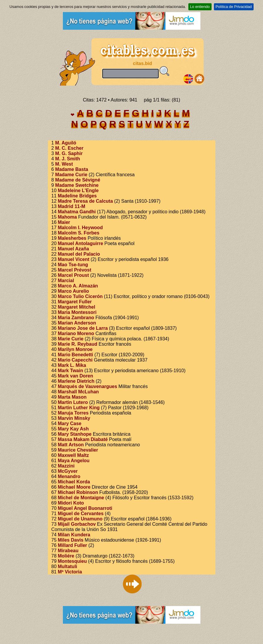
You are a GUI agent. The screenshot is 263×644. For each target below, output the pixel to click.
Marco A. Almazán (78, 286)
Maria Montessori (77, 312)
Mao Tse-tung (73, 265)
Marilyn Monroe (75, 349)
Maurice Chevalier (78, 450)
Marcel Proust (73, 275)
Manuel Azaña (73, 249)
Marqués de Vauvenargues (88, 386)
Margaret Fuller (75, 302)
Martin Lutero (73, 402)
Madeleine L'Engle (78, 190)
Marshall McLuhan (78, 392)
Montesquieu (72, 561)
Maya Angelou (74, 461)
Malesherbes (72, 238)
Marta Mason (72, 397)
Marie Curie (71, 339)
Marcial (66, 281)
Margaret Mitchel (77, 307)
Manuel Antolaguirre (81, 243)
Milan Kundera (74, 535)
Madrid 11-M (72, 206)
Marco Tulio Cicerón (80, 296)
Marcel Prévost (75, 270)
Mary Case (70, 423)
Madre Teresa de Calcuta (85, 201)
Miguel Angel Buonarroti (85, 508)
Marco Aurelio (73, 291)
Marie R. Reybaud (78, 344)
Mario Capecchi (75, 360)
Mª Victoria (70, 572)
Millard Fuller (73, 545)
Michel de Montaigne (81, 498)
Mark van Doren (76, 376)
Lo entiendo (200, 7)
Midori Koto (71, 503)
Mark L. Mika (72, 365)
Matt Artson (71, 445)
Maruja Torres (73, 413)
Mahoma (67, 217)
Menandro (69, 476)
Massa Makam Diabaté (83, 439)
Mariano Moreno (76, 333)
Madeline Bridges (77, 196)
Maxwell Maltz (73, 455)
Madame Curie (71, 175)
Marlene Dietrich (76, 381)
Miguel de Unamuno (80, 519)
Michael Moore (74, 487)
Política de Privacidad (234, 7)
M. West (64, 164)
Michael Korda (74, 482)
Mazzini (66, 466)
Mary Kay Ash (73, 429)
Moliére (66, 556)
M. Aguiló (66, 143)
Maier (64, 222)
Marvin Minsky (74, 418)
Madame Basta (72, 169)
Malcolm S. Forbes (79, 233)
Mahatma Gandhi (77, 212)
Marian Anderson (77, 323)
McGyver (68, 471)
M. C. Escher (69, 148)
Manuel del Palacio (79, 254)
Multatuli (68, 566)
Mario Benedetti (76, 355)
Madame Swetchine (77, 185)
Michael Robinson (78, 492)
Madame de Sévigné (78, 180)
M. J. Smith (68, 159)
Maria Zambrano (76, 318)
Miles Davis (71, 540)
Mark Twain (71, 371)
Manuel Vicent (74, 259)
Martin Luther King (79, 408)
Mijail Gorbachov (77, 524)
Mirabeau (68, 551)
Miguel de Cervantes (81, 514)
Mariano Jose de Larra (83, 328)
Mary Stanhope (75, 434)
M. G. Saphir (69, 153)
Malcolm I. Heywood (80, 228)
